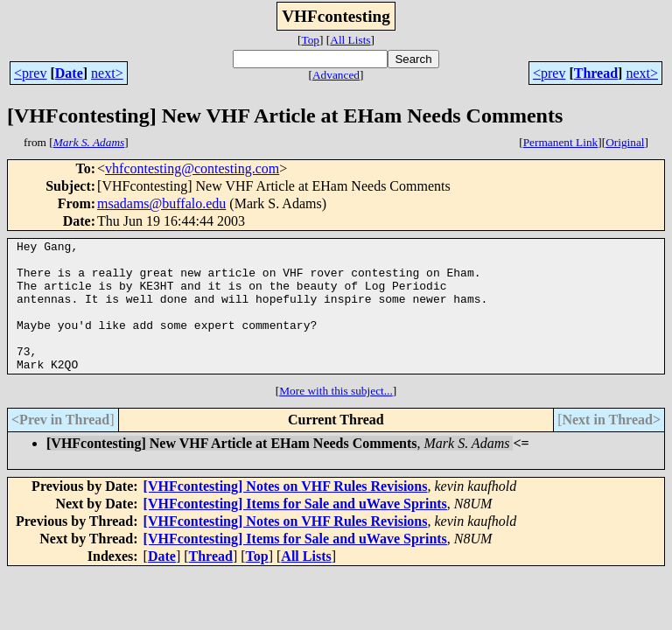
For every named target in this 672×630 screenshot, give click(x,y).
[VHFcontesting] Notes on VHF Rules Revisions (286, 512)
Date (69, 73)
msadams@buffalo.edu (161, 203)
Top (310, 40)
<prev (30, 73)
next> (107, 73)
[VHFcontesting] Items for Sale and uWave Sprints (295, 530)
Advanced (336, 75)
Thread (596, 73)
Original (625, 142)
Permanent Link (561, 142)
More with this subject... (336, 417)
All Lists (350, 40)
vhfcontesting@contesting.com (192, 168)
